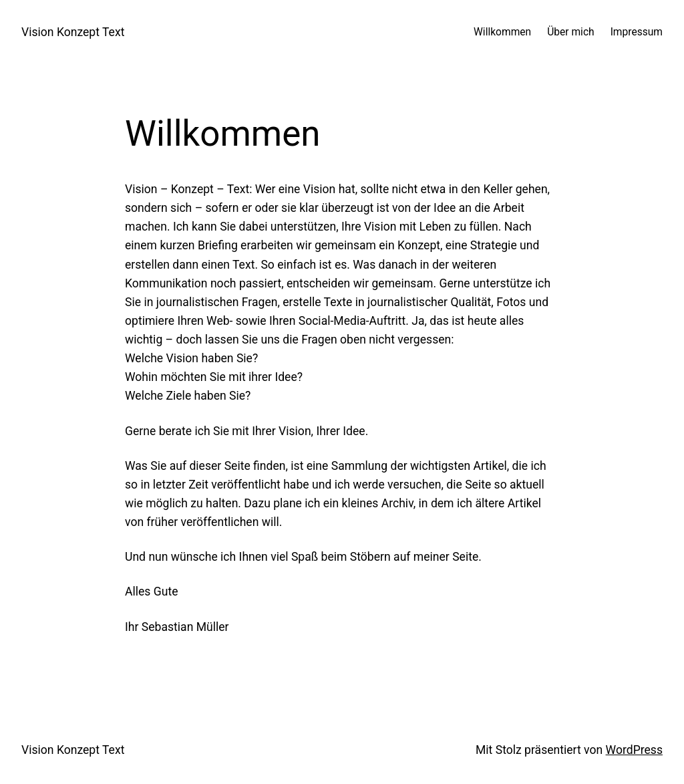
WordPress (634, 750)
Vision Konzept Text (73, 32)
